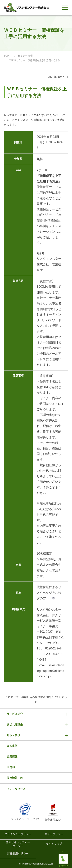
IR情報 (11, 767)
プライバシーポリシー (18, 834)
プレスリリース (16, 789)
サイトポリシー (54, 834)
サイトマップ (54, 844)
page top (63, 857)
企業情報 (12, 756)
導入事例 (12, 746)
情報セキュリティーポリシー (18, 844)
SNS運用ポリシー (18, 853)
